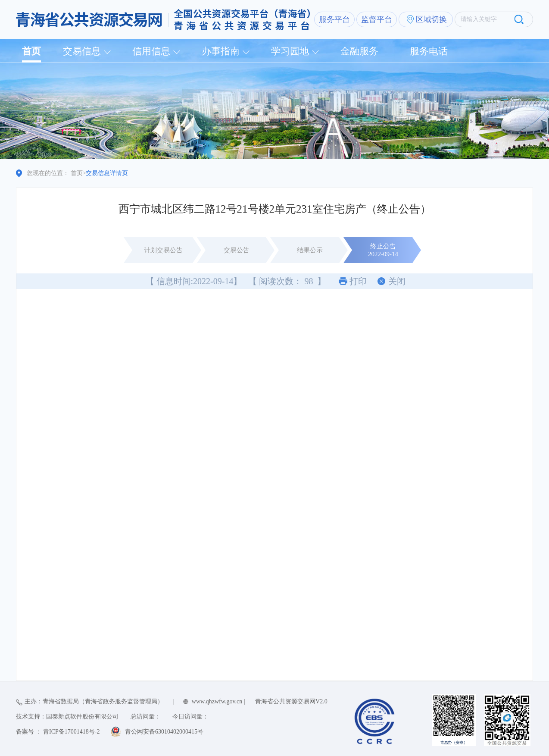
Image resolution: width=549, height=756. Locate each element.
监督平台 (377, 19)
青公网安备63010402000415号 (164, 732)
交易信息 (82, 51)
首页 (31, 51)
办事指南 (221, 51)
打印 (358, 281)
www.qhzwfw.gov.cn (217, 701)
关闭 (397, 281)
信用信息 (151, 51)
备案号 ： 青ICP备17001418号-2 (58, 732)
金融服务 (359, 51)
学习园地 (290, 51)
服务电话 (429, 51)
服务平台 (334, 19)
